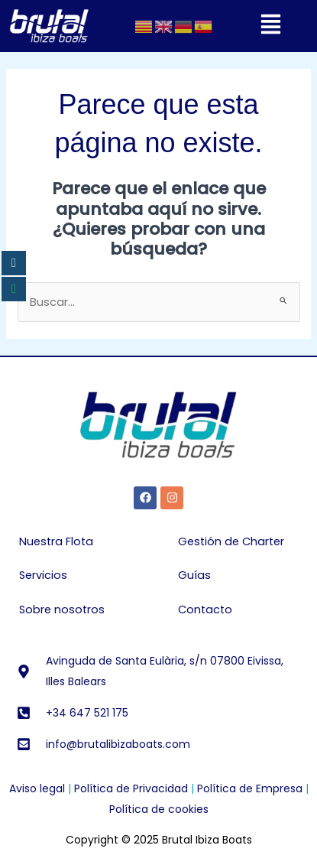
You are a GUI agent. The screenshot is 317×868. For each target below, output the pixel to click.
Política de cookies (159, 809)
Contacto (205, 610)
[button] (271, 26)
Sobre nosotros (62, 610)
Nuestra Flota (56, 541)
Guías (194, 575)
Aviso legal (37, 788)
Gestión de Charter (231, 541)
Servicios (43, 575)
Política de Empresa (250, 788)
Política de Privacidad (131, 788)
